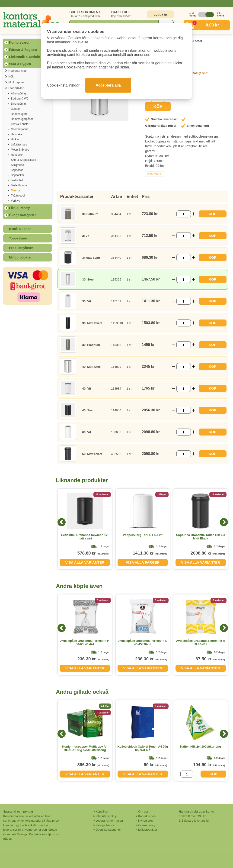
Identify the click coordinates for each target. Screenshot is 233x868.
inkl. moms (220, 14)
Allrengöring (18, 94)
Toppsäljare (18, 238)
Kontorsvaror (19, 42)
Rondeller (17, 155)
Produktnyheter (21, 248)
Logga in (160, 14)
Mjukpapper (16, 82)
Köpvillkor (102, 812)
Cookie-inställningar (63, 85)
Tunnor (16, 190)
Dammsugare (19, 114)
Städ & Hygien (20, 64)
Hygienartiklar (18, 71)
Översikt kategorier (108, 830)
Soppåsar (17, 170)
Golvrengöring (20, 129)
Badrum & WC (20, 99)
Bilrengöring (18, 104)
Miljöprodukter (20, 257)
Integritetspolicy (106, 816)
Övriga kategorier (22, 215)
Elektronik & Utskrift (25, 57)
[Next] (224, 522)
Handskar (17, 134)
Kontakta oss (147, 816)
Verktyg (16, 201)
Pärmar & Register (23, 50)
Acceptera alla (108, 85)
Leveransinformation (109, 821)
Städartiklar (16, 88)
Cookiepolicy (147, 825)
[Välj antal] (184, 214)
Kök (11, 76)
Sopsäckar (18, 175)
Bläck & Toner (20, 229)
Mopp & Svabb (20, 150)
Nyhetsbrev (146, 821)
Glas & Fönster (20, 124)
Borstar (15, 109)
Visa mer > (154, 174)
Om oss (143, 812)
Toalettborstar (19, 185)
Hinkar (15, 139)
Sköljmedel (18, 165)
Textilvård (17, 180)
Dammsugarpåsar (22, 119)
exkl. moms (191, 14)
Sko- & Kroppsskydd (24, 160)
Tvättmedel (18, 196)
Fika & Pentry (19, 208)
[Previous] (62, 522)
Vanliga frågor (105, 825)
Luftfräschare (19, 145)
